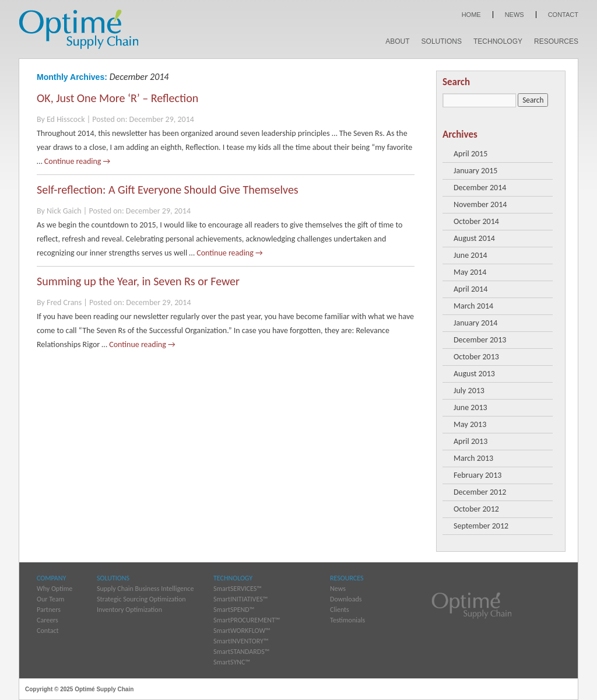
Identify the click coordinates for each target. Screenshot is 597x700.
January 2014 (475, 323)
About (397, 41)
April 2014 (470, 289)
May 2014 (470, 272)
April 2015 (470, 154)
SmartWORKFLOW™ (242, 631)
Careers (48, 620)
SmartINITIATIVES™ (240, 599)
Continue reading (77, 161)
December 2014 (480, 188)
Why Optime (55, 589)
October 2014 (476, 221)
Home (471, 15)
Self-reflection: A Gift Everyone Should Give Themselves (168, 190)
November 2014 (480, 204)
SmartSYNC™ (232, 662)
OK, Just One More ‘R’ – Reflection (117, 98)
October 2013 (476, 357)
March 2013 (473, 458)
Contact (563, 15)
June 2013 (470, 407)
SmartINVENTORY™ (241, 641)
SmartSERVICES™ (238, 589)
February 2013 (477, 475)
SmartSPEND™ (234, 610)
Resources (556, 41)
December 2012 (480, 492)
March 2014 (473, 306)
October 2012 (476, 509)
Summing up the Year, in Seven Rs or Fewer (138, 281)
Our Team (50, 599)
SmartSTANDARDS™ (241, 652)
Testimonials (347, 620)
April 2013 (470, 441)
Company (51, 578)
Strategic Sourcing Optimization (141, 599)
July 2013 (469, 391)
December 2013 (480, 340)
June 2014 (470, 255)
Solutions (442, 41)
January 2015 (475, 171)
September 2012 (481, 526)
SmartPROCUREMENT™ (247, 620)
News (515, 15)
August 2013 (474, 374)
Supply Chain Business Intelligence (145, 589)
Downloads (346, 599)
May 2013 (470, 424)
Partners (49, 610)
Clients (340, 610)
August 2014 (474, 238)
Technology (498, 41)
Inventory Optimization (129, 610)
